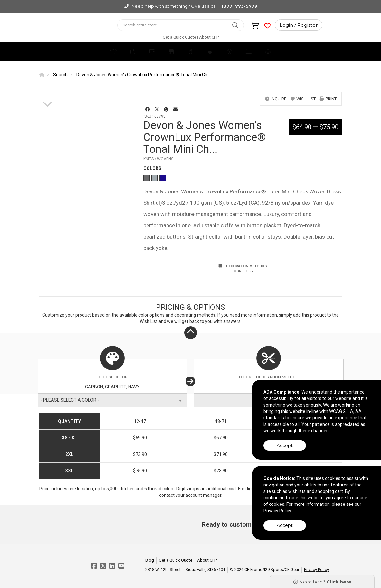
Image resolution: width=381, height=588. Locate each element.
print (328, 99)
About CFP (209, 37)
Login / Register (299, 25)
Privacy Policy (316, 569)
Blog (150, 560)
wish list (303, 99)
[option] (48, 92)
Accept (285, 446)
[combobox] (113, 400)
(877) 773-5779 (239, 6)
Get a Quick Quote (179, 37)
